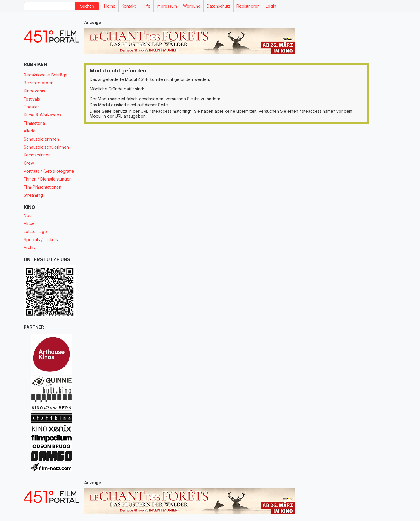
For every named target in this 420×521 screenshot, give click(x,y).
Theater (31, 107)
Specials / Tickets (41, 239)
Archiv (30, 247)
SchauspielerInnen (41, 139)
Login (271, 6)
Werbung (192, 6)
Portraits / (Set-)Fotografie (49, 171)
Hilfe (146, 6)
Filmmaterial (35, 123)
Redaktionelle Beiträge (46, 75)
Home (110, 6)
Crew (29, 163)
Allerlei (30, 131)
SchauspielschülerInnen (46, 147)
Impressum (167, 6)
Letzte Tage (35, 231)
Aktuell (30, 223)
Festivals (32, 99)
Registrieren (248, 6)
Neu (28, 215)
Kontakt (129, 6)
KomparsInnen (37, 155)
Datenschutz (219, 6)
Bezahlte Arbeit (38, 83)
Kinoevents (34, 91)
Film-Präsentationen (43, 187)
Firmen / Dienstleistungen (48, 179)
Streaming (33, 195)
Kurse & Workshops (43, 115)
